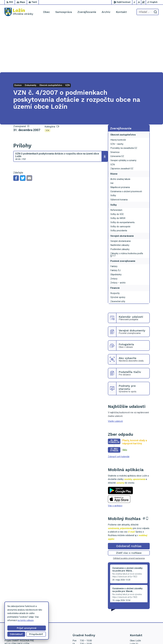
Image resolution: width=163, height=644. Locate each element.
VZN (47, 78)
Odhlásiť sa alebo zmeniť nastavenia (129, 505)
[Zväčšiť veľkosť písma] (143, 2)
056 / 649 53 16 (138, 610)
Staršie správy (117, 552)
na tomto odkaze (26, 620)
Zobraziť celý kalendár (119, 404)
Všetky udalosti (115, 368)
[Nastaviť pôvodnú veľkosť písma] (139, 2)
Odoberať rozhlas (129, 493)
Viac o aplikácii (115, 453)
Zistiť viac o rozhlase (129, 500)
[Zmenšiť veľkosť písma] (135, 2)
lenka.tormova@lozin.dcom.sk (144, 613)
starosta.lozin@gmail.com (142, 616)
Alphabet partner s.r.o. (56, 637)
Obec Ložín (90, 637)
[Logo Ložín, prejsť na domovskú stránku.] (19, 12)
